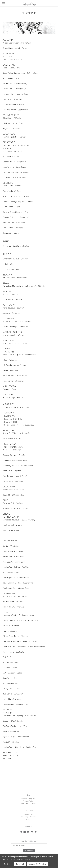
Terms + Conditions (28, 803)
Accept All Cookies (37, 864)
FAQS (28, 819)
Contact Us (28, 814)
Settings (7, 864)
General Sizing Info (28, 799)
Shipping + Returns (28, 817)
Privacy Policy (28, 801)
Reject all (20, 864)
